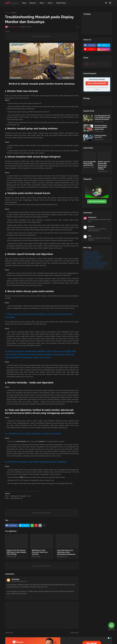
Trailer (97, 263)
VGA (86, 267)
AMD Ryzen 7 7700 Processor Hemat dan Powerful (40, 552)
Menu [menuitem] (42, 3)
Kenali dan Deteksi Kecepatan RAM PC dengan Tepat (101, 127)
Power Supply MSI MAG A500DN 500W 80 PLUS (90, 163)
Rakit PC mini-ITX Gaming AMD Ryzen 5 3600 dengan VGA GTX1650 (16, 552)
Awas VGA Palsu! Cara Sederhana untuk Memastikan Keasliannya (66, 552)
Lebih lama (74, 633)
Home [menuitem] (24, 3)
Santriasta (15, 579)
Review (87, 260)
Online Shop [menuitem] (61, 3)
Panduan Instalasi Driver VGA (100, 136)
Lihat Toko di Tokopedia (97, 201)
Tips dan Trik (88, 263)
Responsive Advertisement (42, 36)
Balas (9, 597)
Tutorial (17, 520)
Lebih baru (10, 633)
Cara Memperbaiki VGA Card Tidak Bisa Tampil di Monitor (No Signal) (102, 117)
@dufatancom (90, 64)
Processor (99, 256)
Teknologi (95, 260)
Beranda (8, 13)
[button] (106, 3)
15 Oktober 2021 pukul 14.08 (19, 581)
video (92, 267)
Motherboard (89, 256)
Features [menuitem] (32, 3)
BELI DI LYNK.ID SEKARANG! (97, 83)
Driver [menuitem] (50, 3)
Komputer (95, 253)
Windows (100, 267)
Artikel (14, 13)
